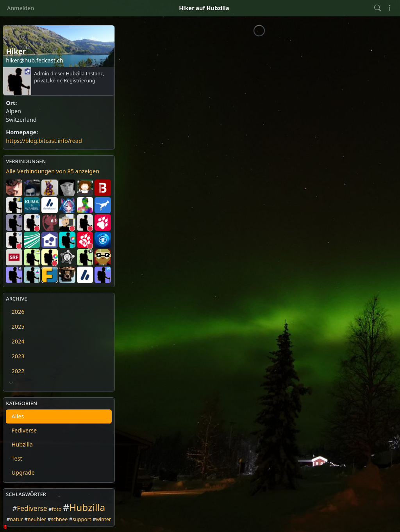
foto (57, 509)
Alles (18, 416)
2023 (18, 356)
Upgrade (23, 472)
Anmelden (21, 8)
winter (104, 519)
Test (17, 458)
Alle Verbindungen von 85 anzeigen (53, 171)
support (82, 519)
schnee (59, 519)
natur (16, 519)
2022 (18, 371)
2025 (18, 326)
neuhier (37, 519)
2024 (18, 341)
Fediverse (24, 430)
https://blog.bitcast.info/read (44, 141)
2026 (18, 312)
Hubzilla (22, 444)
